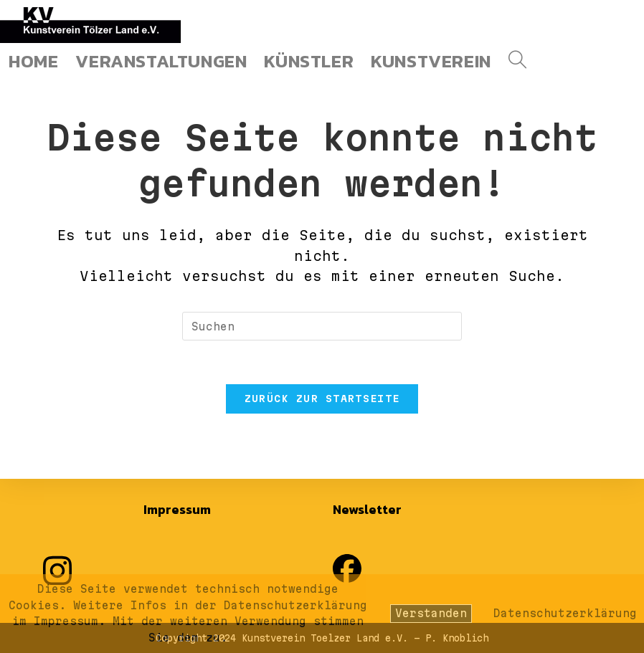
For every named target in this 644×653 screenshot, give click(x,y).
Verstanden (431, 613)
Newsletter (367, 509)
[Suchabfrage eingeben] (322, 326)
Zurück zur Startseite (322, 399)
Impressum (177, 509)
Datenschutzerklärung (565, 613)
